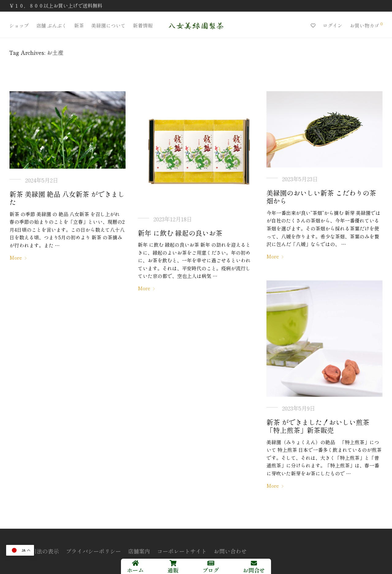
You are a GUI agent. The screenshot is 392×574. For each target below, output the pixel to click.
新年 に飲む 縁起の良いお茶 (180, 233)
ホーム (135, 570)
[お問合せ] (254, 563)
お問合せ (254, 570)
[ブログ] (211, 563)
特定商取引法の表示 (34, 551)
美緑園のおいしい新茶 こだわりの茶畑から (321, 197)
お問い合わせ (230, 551)
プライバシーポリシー (93, 551)
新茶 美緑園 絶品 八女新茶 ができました (67, 198)
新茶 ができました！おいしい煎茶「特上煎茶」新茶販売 (318, 426)
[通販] (173, 563)
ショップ (19, 26)
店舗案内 (139, 551)
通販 (173, 570)
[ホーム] (135, 563)
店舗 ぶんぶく (51, 26)
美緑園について (108, 26)
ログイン (333, 26)
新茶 (79, 26)
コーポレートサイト (182, 551)
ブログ (211, 570)
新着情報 (143, 26)
